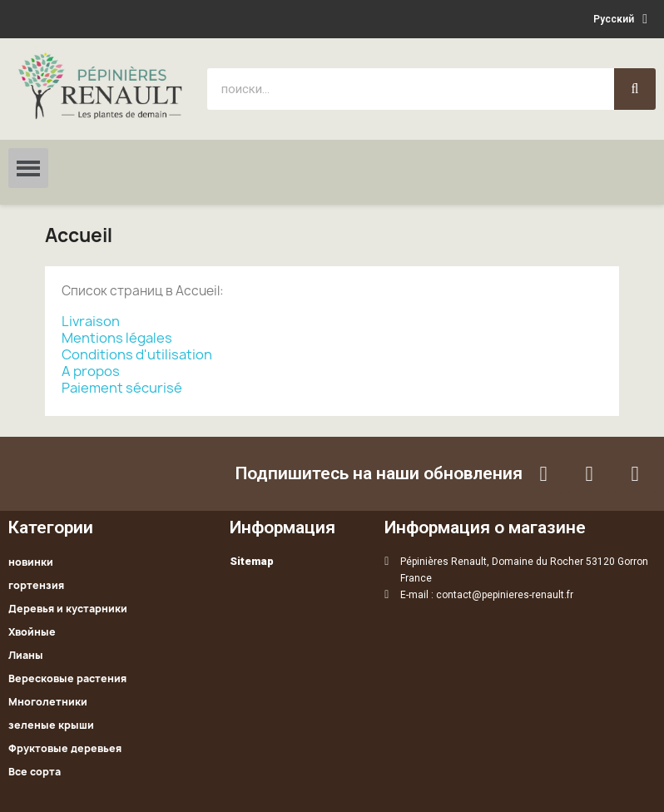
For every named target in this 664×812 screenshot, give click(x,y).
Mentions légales (117, 338)
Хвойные (32, 632)
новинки (31, 562)
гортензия (36, 585)
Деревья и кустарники (68, 609)
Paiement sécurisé (122, 388)
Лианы (26, 655)
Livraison (91, 321)
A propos (91, 371)
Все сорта (35, 772)
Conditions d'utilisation (137, 354)
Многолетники (48, 702)
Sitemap (252, 561)
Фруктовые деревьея (65, 748)
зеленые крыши (51, 725)
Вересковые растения (67, 678)
